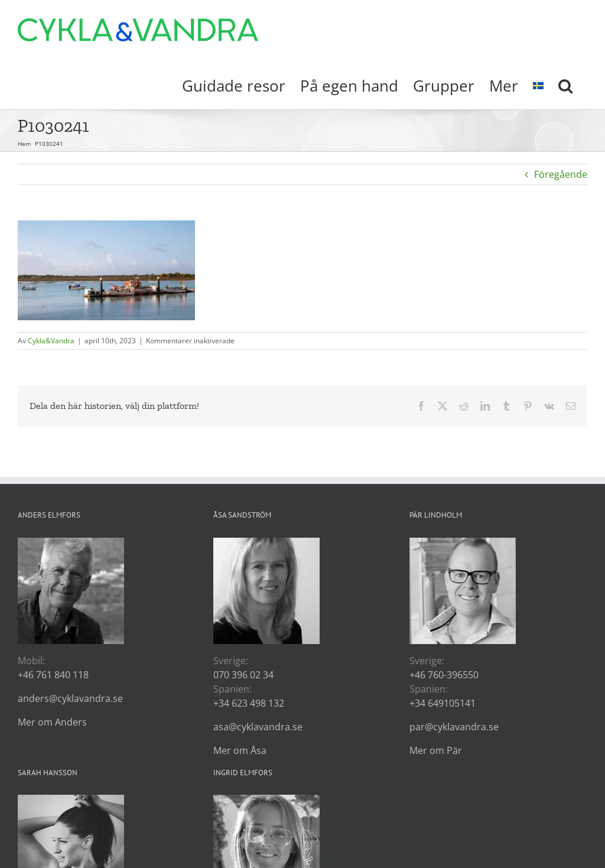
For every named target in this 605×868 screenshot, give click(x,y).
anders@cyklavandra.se (70, 698)
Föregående (561, 174)
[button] (565, 84)
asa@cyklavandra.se (258, 727)
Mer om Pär (436, 750)
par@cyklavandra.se (454, 727)
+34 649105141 (443, 703)
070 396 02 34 (243, 675)
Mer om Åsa (240, 750)
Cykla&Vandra (51, 341)
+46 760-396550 (444, 675)
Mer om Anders (52, 722)
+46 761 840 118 (53, 675)
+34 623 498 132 (249, 703)
